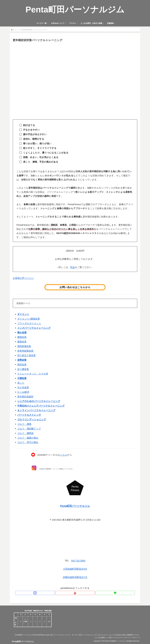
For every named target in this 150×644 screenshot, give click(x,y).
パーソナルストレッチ (29, 415)
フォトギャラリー (116, 638)
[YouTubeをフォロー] (75, 593)
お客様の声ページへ (23, 278)
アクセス (86, 638)
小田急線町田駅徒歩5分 (75, 569)
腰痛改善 (22, 337)
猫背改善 (22, 364)
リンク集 (105, 638)
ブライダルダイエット (29, 323)
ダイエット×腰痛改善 (29, 319)
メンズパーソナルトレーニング (34, 328)
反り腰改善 (23, 369)
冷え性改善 (23, 387)
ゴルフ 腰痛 (24, 424)
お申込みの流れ (125, 635)
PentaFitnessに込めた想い (45, 635)
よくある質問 (95, 638)
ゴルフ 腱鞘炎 (25, 433)
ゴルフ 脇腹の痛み (28, 438)
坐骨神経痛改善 (25, 351)
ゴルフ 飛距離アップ (29, 429)
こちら (64, 455)
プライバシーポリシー (131, 638)
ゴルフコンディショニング (109, 635)
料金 (73, 267)
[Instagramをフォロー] (70, 593)
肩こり (21, 383)
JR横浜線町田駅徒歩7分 (75, 577)
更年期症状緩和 (25, 397)
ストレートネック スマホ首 (33, 374)
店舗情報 (136, 635)
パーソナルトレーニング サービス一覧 (69, 635)
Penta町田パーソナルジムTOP (24, 635)
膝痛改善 (22, 342)
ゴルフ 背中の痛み (28, 442)
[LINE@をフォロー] (80, 593)
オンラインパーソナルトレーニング (36, 410)
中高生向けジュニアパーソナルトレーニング (41, 406)
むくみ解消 (23, 392)
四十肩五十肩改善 (26, 355)
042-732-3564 (78, 561)
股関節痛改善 (24, 346)
